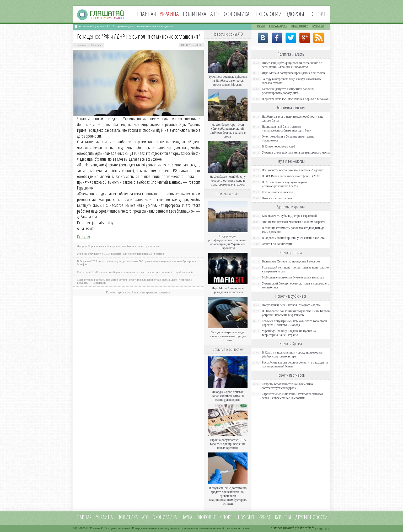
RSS (327, 529)
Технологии (268, 14)
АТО (214, 14)
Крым (261, 26)
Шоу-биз (245, 517)
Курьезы (318, 26)
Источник (84, 237)
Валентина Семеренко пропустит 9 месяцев (291, 261)
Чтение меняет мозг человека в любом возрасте (294, 222)
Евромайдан (278, 26)
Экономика (236, 14)
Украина (96, 45)
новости (319, 517)
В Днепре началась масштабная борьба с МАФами (296, 99)
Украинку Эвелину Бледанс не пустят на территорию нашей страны (289, 333)
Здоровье (297, 14)
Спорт (319, 14)
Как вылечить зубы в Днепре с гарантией (289, 216)
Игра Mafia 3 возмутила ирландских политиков (228, 290)
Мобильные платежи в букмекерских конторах (293, 277)
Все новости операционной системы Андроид (293, 170)
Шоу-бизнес (300, 26)
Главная (147, 14)
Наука (187, 517)
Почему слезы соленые (277, 198)
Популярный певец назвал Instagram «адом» (291, 305)
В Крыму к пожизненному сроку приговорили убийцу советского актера (293, 354)
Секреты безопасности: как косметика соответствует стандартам (287, 386)
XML (320, 529)
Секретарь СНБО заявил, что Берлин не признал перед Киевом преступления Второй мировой (135, 272)
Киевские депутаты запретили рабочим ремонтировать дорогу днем (288, 91)
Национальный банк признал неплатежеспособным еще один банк (287, 128)
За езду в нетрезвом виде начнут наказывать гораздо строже (228, 336)
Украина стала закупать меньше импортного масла (296, 152)
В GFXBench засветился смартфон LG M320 (292, 176)
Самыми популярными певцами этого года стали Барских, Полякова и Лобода (295, 323)
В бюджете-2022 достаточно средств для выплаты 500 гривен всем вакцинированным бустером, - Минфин (228, 496)
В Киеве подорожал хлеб (279, 146)
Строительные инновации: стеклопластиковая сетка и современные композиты (293, 396)
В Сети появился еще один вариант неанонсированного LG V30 (286, 184)
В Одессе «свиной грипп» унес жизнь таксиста (293, 238)
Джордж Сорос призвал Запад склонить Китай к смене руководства (118, 246)
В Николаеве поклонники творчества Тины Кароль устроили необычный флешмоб (296, 313)
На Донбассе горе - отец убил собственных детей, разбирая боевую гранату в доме (228, 131)
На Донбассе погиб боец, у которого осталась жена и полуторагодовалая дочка (228, 181)
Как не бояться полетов (278, 192)
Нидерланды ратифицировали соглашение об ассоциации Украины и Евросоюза (228, 242)
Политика (195, 14)
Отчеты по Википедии (277, 244)
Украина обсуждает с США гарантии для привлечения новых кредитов (126, 26)
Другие (302, 517)
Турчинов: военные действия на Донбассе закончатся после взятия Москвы (228, 81)
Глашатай (96, 528)
